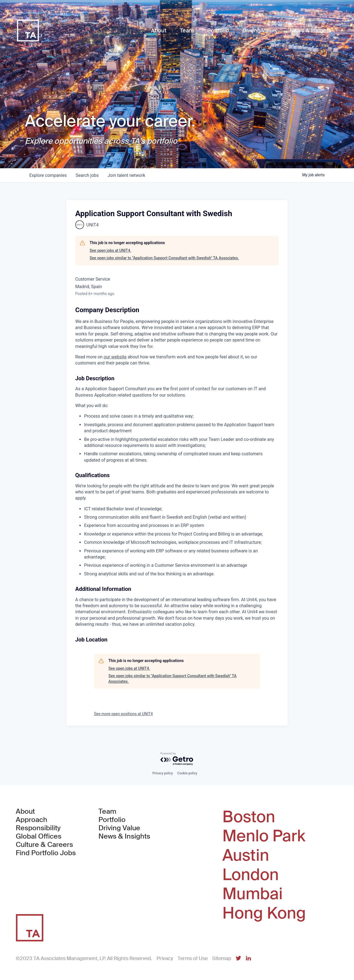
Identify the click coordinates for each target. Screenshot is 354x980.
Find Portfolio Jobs (46, 853)
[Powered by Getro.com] (177, 759)
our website (115, 357)
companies (48, 175)
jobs (87, 175)
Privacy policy (163, 773)
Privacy (165, 958)
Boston (249, 817)
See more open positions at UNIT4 (123, 714)
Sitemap (222, 958)
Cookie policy (187, 773)
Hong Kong (264, 913)
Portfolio (112, 820)
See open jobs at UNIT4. (110, 250)
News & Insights (124, 836)
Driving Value (119, 828)
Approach (32, 820)
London (251, 875)
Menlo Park (264, 836)
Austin (246, 855)
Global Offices (39, 836)
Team (107, 811)
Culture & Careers (44, 845)
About (25, 811)
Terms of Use (193, 958)
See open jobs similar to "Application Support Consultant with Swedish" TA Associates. (164, 258)
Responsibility (38, 828)
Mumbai (253, 894)
